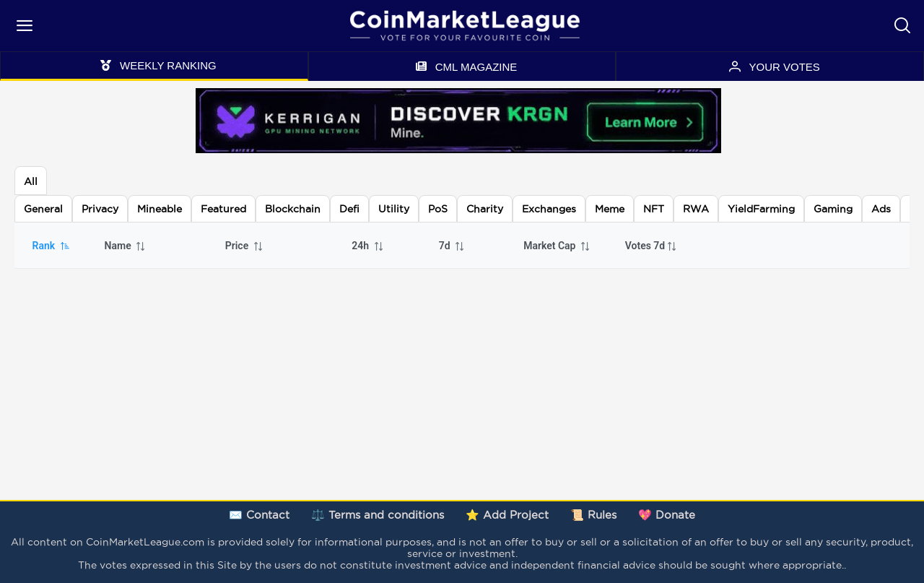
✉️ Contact (259, 515)
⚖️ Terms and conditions (378, 515)
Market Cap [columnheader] (557, 246)
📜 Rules (593, 515)
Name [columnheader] (126, 246)
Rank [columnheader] (52, 246)
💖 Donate (667, 515)
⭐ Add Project (507, 515)
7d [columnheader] (452, 246)
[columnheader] (657, 246)
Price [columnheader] (245, 246)
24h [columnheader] (368, 246)
